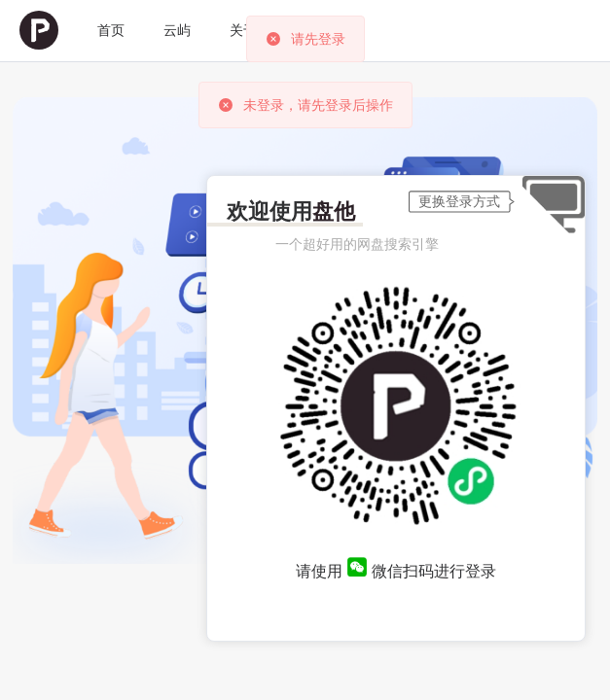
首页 (111, 30)
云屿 (177, 30)
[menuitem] (39, 31)
